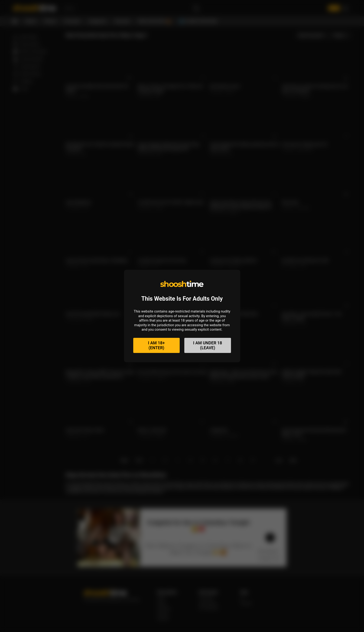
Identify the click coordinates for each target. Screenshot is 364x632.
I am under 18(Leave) (208, 345)
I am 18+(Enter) (156, 345)
